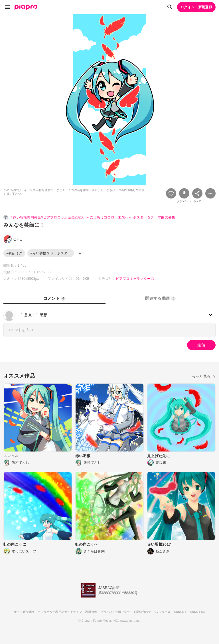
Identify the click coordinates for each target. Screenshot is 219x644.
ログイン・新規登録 (196, 7)
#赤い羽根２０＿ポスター (51, 253)
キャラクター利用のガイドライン (60, 612)
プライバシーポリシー (115, 612)
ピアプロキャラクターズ (135, 279)
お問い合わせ (142, 612)
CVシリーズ (163, 612)
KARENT (180, 612)
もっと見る (204, 376)
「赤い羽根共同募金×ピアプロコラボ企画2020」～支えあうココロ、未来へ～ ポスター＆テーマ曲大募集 (92, 217)
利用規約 (91, 612)
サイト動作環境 (24, 612)
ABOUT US (197, 612)
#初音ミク (14, 253)
